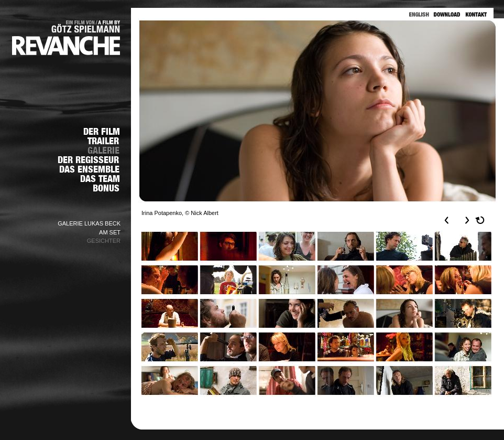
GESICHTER (104, 241)
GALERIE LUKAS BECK (89, 223)
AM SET (110, 232)
